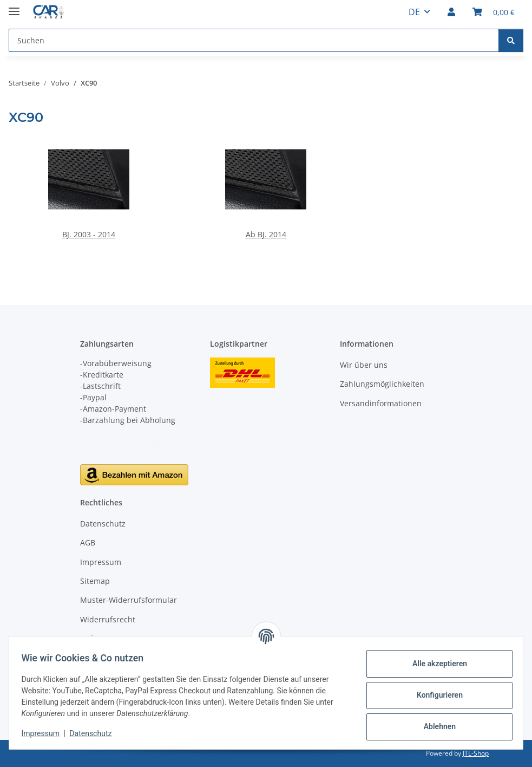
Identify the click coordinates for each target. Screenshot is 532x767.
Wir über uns (364, 365)
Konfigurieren (434, 695)
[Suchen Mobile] (254, 40)
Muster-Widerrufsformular (129, 600)
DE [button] (414, 12)
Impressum (45, 733)
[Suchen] (511, 40)
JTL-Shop (476, 753)
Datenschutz (96, 733)
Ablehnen (434, 726)
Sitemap (95, 581)
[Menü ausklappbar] (14, 7)
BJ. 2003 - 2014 (89, 234)
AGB (88, 542)
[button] (451, 12)
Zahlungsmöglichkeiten (382, 384)
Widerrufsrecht (108, 619)
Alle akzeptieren (434, 664)
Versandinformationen (381, 403)
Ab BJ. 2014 (266, 234)
